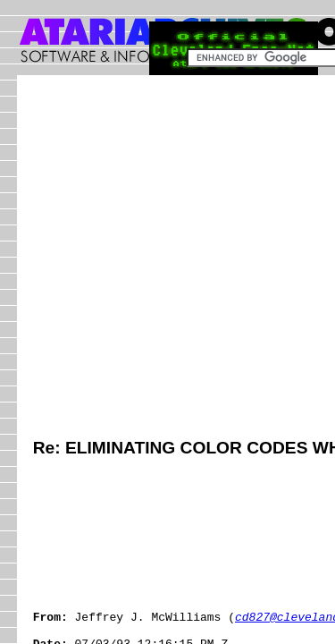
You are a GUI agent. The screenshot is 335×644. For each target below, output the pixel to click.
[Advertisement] (167, 259)
